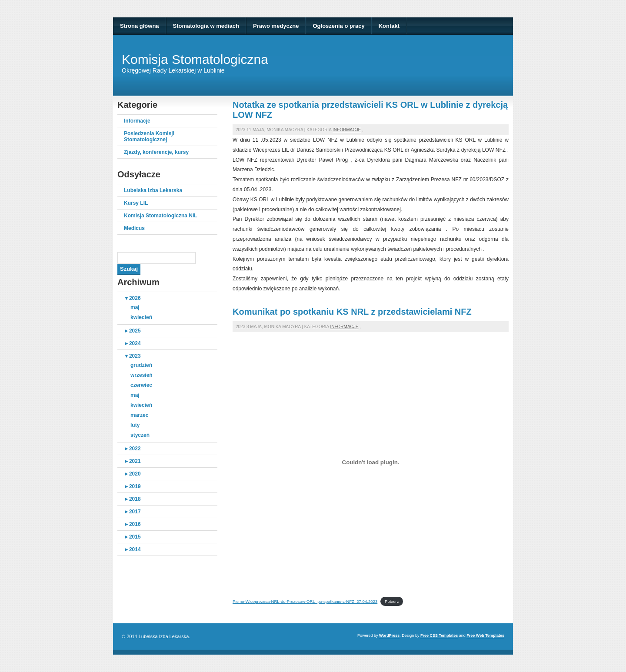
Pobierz (392, 601)
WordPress (389, 635)
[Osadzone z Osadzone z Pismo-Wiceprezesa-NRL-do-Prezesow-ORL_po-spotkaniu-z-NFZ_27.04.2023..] (371, 462)
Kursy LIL (136, 203)
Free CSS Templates (439, 635)
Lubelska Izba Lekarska (153, 190)
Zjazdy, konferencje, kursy (156, 152)
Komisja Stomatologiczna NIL (161, 216)
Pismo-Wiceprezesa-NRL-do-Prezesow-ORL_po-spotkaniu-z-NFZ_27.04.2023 (305, 601)
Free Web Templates (485, 635)
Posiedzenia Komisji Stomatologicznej (149, 136)
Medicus (134, 228)
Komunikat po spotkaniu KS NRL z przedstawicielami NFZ (352, 312)
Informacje (137, 121)
